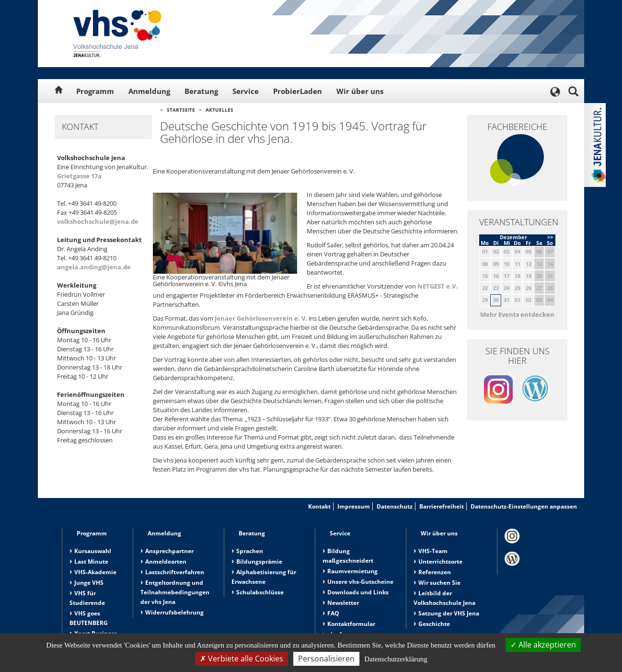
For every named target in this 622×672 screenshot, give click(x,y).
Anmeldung (149, 91)
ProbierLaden (298, 91)
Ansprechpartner (169, 551)
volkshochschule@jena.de (98, 221)
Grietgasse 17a (79, 176)
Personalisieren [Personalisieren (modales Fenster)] (326, 659)
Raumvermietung (352, 571)
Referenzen (435, 572)
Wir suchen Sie (439, 583)
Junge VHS (89, 583)
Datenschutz (395, 506)
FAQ (333, 613)
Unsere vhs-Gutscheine (360, 582)
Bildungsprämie (259, 562)
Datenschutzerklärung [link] (396, 659)
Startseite (181, 110)
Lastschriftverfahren (175, 572)
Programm (95, 91)
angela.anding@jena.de (94, 267)
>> (550, 237)
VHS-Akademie (95, 572)
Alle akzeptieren (543, 645)
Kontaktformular (351, 624)
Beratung (201, 91)
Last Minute (91, 562)
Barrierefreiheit (442, 506)
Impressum (354, 506)
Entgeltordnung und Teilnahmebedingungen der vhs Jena (175, 592)
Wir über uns (360, 91)
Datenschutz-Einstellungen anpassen (524, 506)
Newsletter (343, 603)
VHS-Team (433, 551)
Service (246, 91)
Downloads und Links (358, 592)
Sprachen (250, 551)
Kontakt (319, 506)
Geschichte (434, 624)
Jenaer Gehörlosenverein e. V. (261, 318)
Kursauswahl (93, 551)
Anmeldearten (166, 562)
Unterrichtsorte (440, 562)
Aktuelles (219, 110)
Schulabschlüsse (260, 592)
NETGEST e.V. (438, 286)
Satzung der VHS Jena (449, 613)
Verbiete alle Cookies (242, 659)
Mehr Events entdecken (517, 314)
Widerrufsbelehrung (174, 612)
